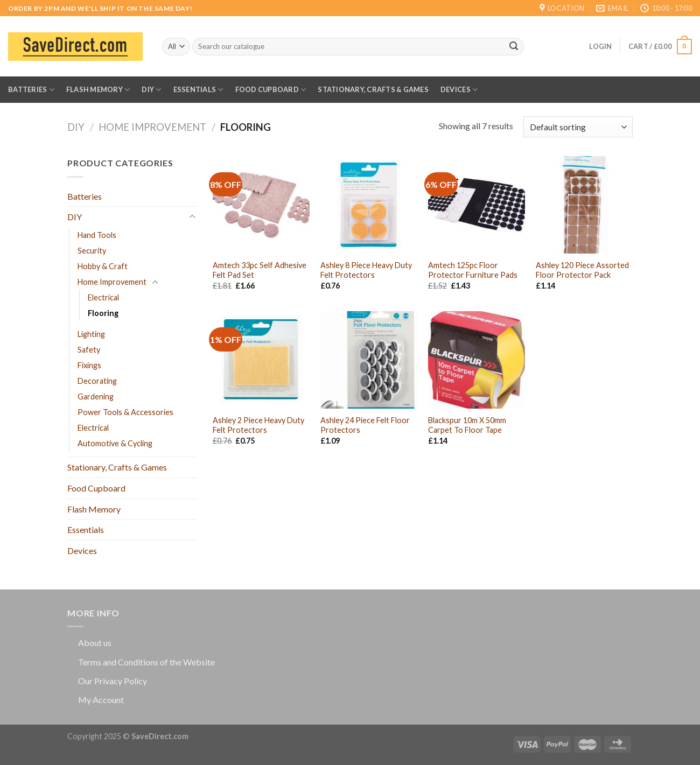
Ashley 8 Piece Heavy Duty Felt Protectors (366, 270)
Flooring (103, 313)
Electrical (103, 297)
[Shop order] (578, 127)
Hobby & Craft (103, 266)
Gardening (96, 396)
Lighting (91, 334)
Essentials (198, 90)
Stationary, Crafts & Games (373, 89)
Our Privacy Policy (113, 681)
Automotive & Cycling (115, 443)
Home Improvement (152, 127)
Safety (89, 350)
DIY (151, 90)
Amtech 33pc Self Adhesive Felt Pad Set (260, 270)
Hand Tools (97, 235)
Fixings (89, 365)
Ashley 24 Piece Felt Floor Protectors (365, 425)
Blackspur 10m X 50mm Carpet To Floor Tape (467, 425)
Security (92, 251)
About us (95, 643)
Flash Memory (98, 90)
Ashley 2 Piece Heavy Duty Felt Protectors (258, 425)
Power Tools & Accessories (125, 412)
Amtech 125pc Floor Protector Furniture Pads (473, 270)
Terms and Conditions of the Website (146, 662)
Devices (459, 90)
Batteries (31, 90)
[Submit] (514, 47)
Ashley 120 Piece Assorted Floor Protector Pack (582, 270)
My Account (101, 700)
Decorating (97, 381)
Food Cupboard (271, 90)
